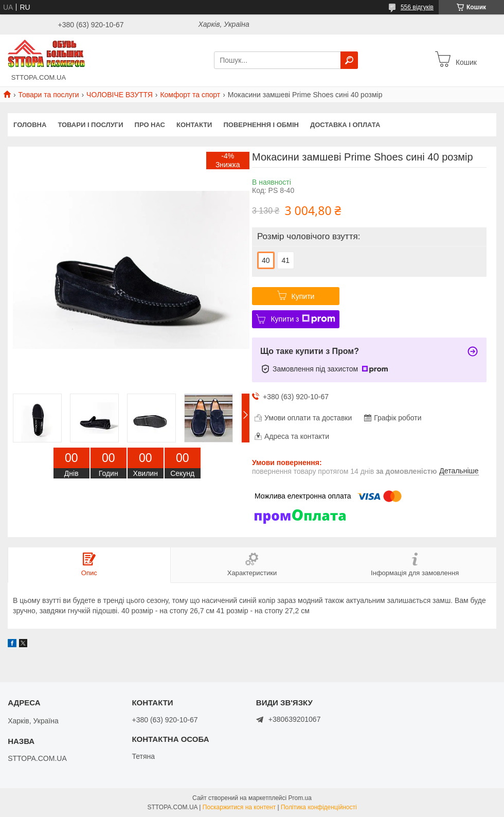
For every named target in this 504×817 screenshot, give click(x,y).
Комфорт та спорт (190, 95)
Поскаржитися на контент (239, 807)
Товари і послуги (90, 125)
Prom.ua (300, 798)
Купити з (303, 319)
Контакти (194, 125)
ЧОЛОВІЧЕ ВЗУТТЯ (120, 95)
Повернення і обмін (261, 125)
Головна (30, 125)
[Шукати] (349, 60)
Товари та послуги (48, 95)
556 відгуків (417, 7)
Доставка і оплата (345, 125)
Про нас (150, 125)
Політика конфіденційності (319, 807)
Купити (303, 296)
